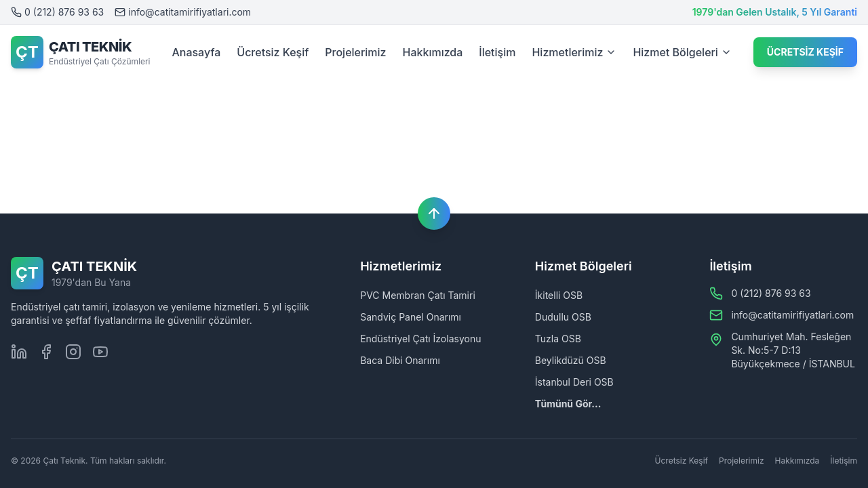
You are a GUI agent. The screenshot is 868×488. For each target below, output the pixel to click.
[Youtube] (100, 352)
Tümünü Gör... (568, 404)
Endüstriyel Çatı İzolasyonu (420, 339)
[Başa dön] (434, 213)
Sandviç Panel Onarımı (411, 317)
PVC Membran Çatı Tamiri (418, 295)
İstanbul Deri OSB (574, 382)
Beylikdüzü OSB (571, 360)
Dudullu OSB (563, 317)
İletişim (497, 52)
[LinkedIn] (19, 352)
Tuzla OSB (558, 339)
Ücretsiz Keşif (273, 52)
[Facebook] (46, 352)
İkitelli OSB (559, 295)
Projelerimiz (355, 52)
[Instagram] (73, 352)
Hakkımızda (433, 52)
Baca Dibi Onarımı (400, 360)
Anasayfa (196, 52)
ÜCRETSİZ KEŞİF (805, 52)
